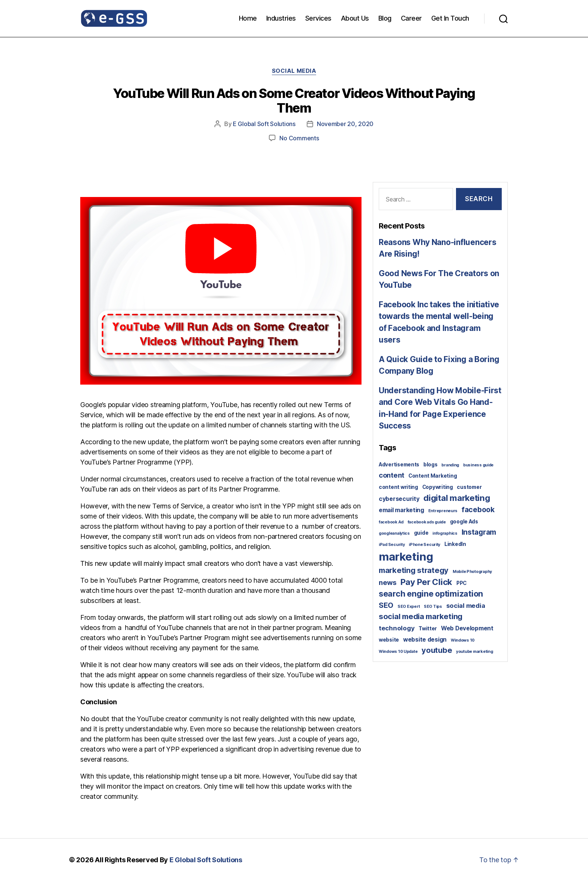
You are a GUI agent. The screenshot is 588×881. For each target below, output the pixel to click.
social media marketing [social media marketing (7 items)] (421, 616)
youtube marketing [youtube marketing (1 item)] (474, 652)
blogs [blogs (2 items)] (430, 465)
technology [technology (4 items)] (397, 628)
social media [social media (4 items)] (466, 606)
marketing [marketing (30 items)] (406, 557)
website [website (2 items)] (389, 640)
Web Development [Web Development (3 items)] (467, 628)
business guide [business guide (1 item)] (478, 465)
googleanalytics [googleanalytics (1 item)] (394, 533)
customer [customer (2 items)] (469, 487)
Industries (281, 18)
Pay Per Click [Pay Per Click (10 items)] (427, 582)
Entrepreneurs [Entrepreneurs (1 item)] (443, 511)
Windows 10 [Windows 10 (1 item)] (463, 640)
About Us (355, 18)
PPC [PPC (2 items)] (461, 583)
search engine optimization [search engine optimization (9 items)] (431, 594)
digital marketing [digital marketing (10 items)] (457, 498)
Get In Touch (450, 18)
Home (248, 18)
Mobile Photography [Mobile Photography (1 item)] (472, 572)
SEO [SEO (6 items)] (386, 605)
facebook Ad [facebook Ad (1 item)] (391, 522)
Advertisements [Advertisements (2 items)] (399, 465)
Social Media (294, 71)
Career (411, 18)
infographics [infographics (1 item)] (445, 533)
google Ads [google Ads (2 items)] (464, 522)
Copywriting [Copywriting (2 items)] (438, 487)
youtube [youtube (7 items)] (437, 650)
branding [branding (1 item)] (450, 465)
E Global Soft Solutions (264, 124)
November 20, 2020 (345, 124)
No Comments (299, 138)
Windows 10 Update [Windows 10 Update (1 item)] (398, 652)
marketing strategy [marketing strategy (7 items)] (414, 570)
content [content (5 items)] (391, 475)
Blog (385, 18)
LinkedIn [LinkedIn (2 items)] (455, 544)
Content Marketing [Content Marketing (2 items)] (433, 476)
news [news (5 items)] (388, 582)
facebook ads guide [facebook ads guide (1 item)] (427, 522)
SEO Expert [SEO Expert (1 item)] (409, 607)
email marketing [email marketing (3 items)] (401, 510)
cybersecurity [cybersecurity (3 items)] (399, 499)
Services (318, 18)
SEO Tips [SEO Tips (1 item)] (433, 607)
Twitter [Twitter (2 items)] (428, 628)
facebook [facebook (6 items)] (478, 510)
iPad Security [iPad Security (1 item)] (392, 545)
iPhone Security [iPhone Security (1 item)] (424, 545)
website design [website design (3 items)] (425, 640)
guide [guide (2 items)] (421, 533)
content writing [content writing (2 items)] (398, 487)
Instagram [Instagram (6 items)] (479, 532)
